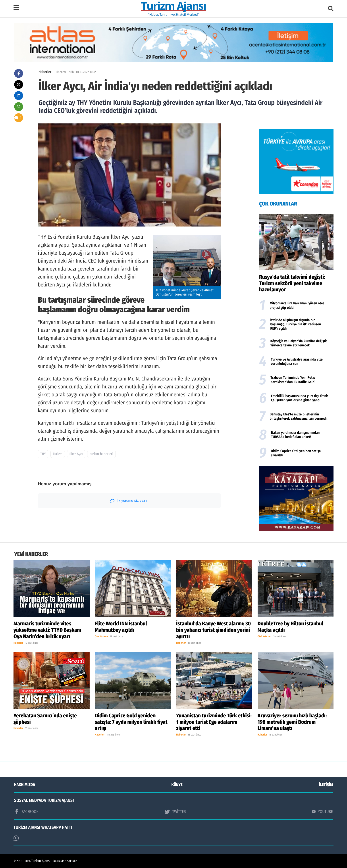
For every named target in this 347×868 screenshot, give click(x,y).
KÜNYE (177, 785)
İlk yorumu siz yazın (129, 501)
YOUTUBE (322, 812)
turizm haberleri (101, 454)
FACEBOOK (26, 812)
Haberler (45, 72)
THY (43, 454)
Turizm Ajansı (41, 861)
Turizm (58, 454)
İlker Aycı (76, 454)
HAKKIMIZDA (25, 785)
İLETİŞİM (326, 785)
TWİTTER (175, 812)
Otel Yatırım (101, 637)
